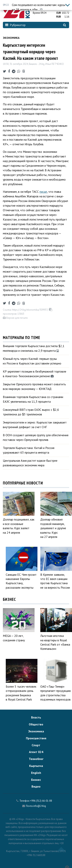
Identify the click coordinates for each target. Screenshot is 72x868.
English (36, 773)
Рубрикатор (15, 25)
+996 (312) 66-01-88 (41, 801)
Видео (36, 786)
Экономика (11, 38)
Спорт (36, 745)
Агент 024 (36, 752)
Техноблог (36, 759)
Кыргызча (36, 766)
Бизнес (36, 780)
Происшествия (36, 738)
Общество (36, 724)
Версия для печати (15, 318)
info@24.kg (40, 806)
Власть (36, 717)
